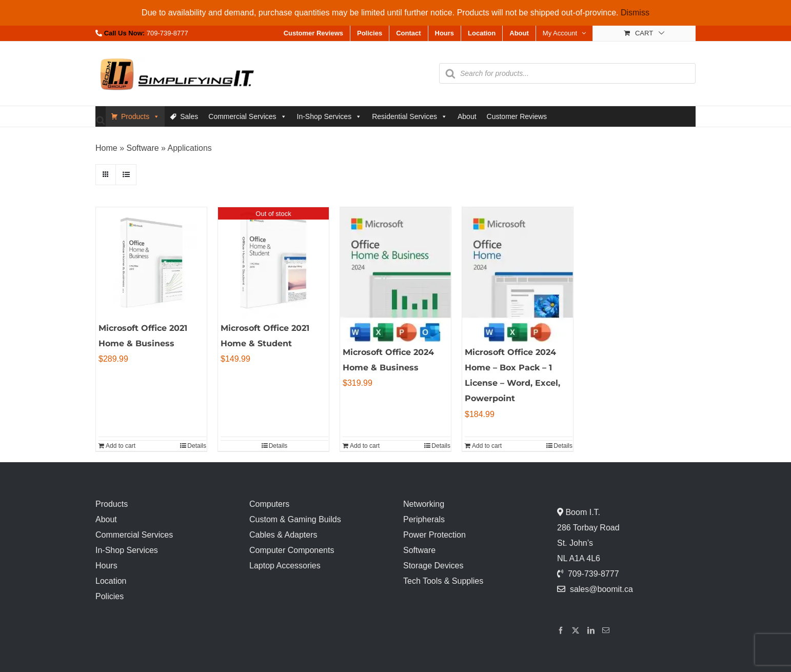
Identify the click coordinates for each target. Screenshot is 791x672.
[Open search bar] (101, 120)
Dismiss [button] (635, 13)
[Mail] (606, 630)
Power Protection (434, 535)
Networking (424, 504)
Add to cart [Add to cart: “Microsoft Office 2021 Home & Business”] (121, 446)
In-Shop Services (330, 116)
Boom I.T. (582, 512)
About (467, 116)
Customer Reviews (517, 116)
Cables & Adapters (283, 535)
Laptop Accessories (285, 566)
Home (106, 148)
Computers (269, 504)
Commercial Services (247, 116)
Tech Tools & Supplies (443, 581)
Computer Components (292, 550)
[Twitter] (576, 630)
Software (142, 148)
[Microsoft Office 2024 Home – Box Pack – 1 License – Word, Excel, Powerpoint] (518, 275)
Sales (189, 116)
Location (111, 581)
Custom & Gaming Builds (295, 519)
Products (140, 116)
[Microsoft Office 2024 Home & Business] (395, 275)
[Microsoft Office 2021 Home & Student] (273, 263)
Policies (110, 596)
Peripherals (424, 519)
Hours (106, 566)
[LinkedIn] (591, 630)
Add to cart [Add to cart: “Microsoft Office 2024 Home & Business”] (365, 446)
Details (197, 446)
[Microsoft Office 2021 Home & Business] (151, 263)
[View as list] (126, 175)
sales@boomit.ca (601, 589)
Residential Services (410, 116)
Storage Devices (433, 566)
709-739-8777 (167, 33)
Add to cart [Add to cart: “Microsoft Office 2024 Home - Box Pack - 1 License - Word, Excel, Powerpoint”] (487, 446)
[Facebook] (561, 630)
